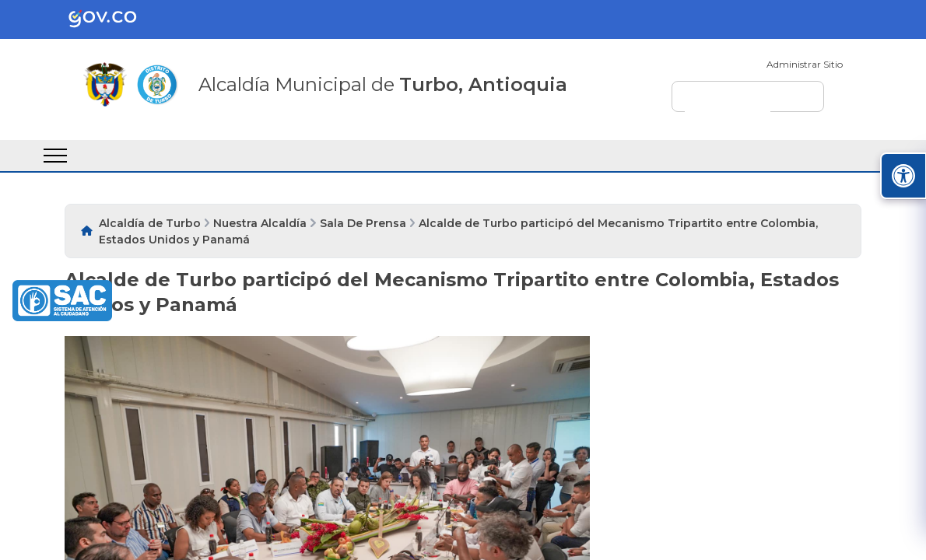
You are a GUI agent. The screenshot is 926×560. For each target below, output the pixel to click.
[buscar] (728, 103)
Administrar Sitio (805, 64)
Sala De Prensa (363, 223)
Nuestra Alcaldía (260, 223)
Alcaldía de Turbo (150, 223)
